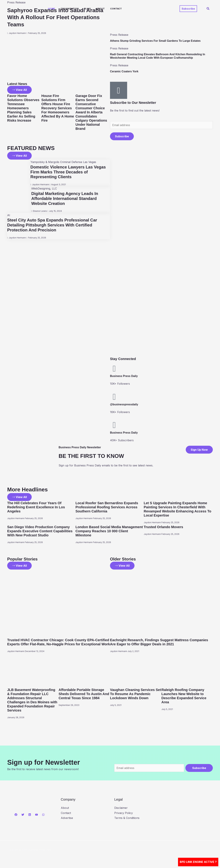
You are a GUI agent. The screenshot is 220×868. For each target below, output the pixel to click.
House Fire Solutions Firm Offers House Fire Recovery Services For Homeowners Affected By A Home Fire (58, 108)
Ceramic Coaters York (124, 71)
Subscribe (122, 136)
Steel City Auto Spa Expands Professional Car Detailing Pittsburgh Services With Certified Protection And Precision (52, 225)
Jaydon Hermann (17, 33)
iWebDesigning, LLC (44, 188)
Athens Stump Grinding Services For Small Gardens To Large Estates (155, 41)
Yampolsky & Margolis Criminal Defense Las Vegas (63, 162)
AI (9, 215)
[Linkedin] (30, 815)
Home (51, 9)
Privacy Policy (124, 813)
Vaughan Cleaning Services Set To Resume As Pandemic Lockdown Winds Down (136, 694)
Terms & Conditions (127, 818)
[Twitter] (23, 815)
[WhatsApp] (43, 815)
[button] (188, 9)
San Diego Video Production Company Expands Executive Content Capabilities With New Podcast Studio (40, 531)
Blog (87, 9)
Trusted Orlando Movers (163, 527)
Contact (116, 9)
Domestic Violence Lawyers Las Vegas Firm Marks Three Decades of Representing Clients (68, 172)
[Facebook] (16, 815)
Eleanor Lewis (40, 211)
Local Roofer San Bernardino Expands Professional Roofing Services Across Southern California (107, 507)
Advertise (67, 818)
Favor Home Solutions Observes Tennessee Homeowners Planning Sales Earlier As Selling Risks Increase (23, 108)
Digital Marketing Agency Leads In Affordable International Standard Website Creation (65, 198)
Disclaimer (121, 808)
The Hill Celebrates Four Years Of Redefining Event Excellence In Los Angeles (36, 507)
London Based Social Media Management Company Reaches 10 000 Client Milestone (109, 531)
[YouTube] (36, 815)
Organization (70, 9)
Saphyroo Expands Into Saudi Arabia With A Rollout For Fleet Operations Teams (55, 17)
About (100, 9)
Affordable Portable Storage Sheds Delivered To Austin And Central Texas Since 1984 (84, 694)
